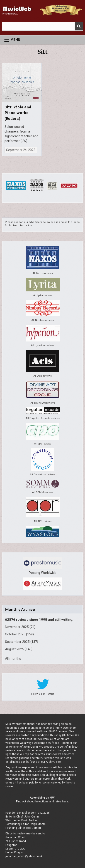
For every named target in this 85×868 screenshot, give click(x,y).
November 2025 (17, 627)
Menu (15, 40)
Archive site (53, 762)
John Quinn (32, 817)
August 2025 (14, 649)
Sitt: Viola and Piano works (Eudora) (18, 113)
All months (13, 659)
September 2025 (17, 642)
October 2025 (15, 634)
